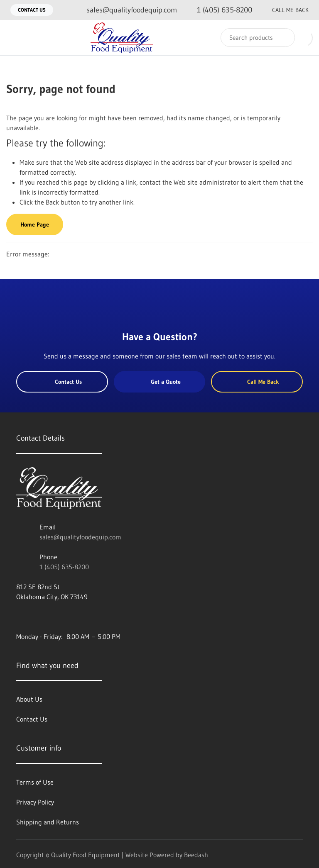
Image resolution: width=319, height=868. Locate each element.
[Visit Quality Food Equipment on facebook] (20, 617)
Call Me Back (284, 10)
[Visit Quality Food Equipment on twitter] (37, 617)
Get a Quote (159, 382)
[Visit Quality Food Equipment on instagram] (55, 617)
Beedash (196, 855)
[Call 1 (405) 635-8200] (218, 10)
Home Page (35, 224)
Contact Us (32, 10)
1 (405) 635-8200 (64, 567)
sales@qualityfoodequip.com (80, 537)
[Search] (258, 38)
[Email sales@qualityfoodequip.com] (125, 10)
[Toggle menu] (15, 38)
